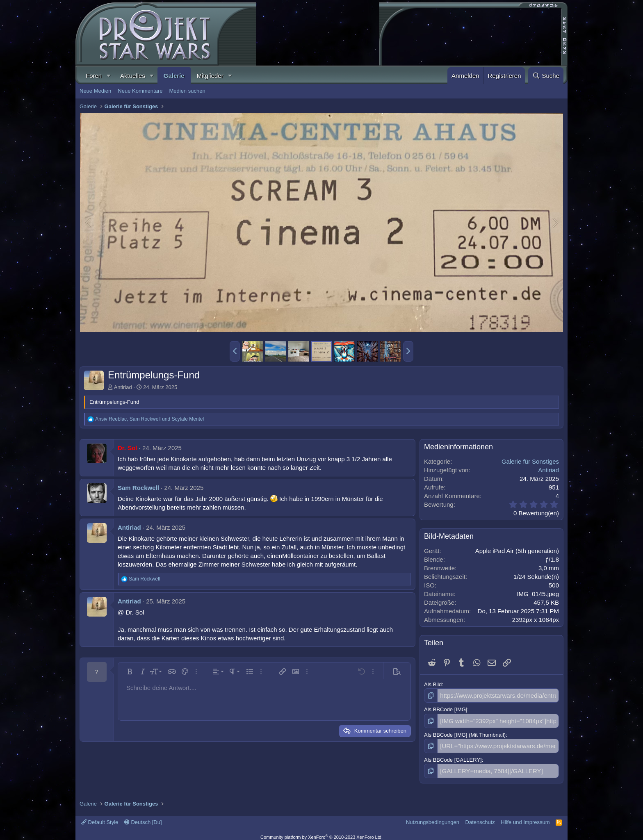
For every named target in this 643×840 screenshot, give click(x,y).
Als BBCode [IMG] (446, 708)
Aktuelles (133, 76)
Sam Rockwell (138, 488)
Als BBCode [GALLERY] (453, 756)
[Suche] (546, 76)
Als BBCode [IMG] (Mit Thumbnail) (465, 732)
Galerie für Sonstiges (530, 461)
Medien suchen (187, 91)
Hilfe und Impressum (525, 817)
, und (149, 419)
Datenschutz (480, 817)
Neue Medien (95, 91)
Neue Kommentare (140, 91)
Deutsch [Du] (143, 817)
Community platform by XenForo (321, 833)
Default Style (100, 817)
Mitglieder (210, 76)
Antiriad (123, 387)
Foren (94, 76)
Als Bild (433, 684)
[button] (108, 76)
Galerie (174, 76)
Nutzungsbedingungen (433, 817)
